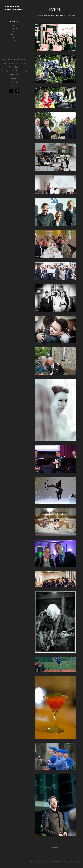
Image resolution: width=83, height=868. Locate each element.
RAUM (14, 40)
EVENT (14, 26)
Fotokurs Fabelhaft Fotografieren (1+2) (14, 63)
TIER (14, 32)
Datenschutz (14, 82)
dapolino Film (14, 75)
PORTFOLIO (14, 22)
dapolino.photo (14, 6)
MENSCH (14, 29)
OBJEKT (14, 35)
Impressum (14, 78)
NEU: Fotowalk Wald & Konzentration (14, 59)
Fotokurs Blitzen (14, 67)
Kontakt (14, 86)
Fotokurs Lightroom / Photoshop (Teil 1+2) (14, 71)
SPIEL (14, 38)
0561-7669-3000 (75, 861)
